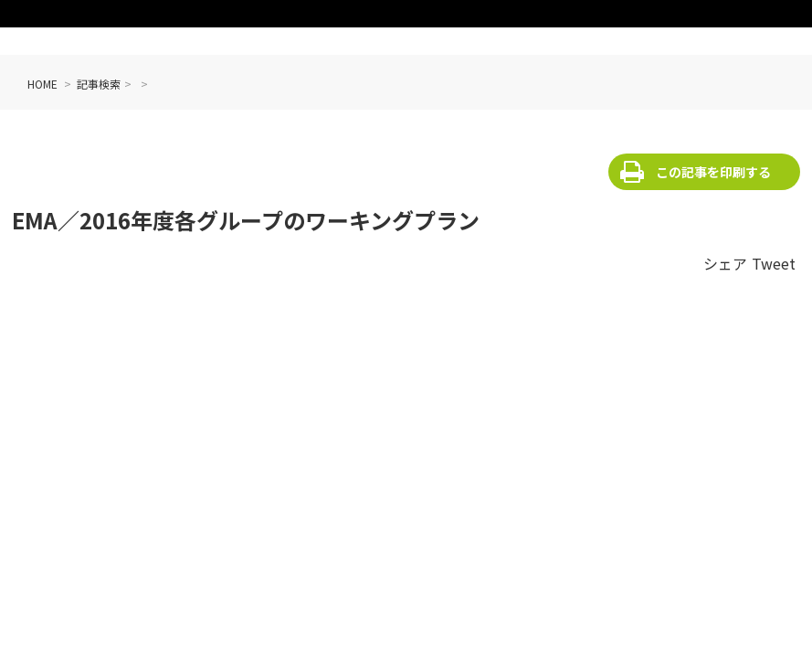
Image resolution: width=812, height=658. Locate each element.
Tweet (774, 263)
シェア (725, 263)
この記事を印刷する (713, 172)
